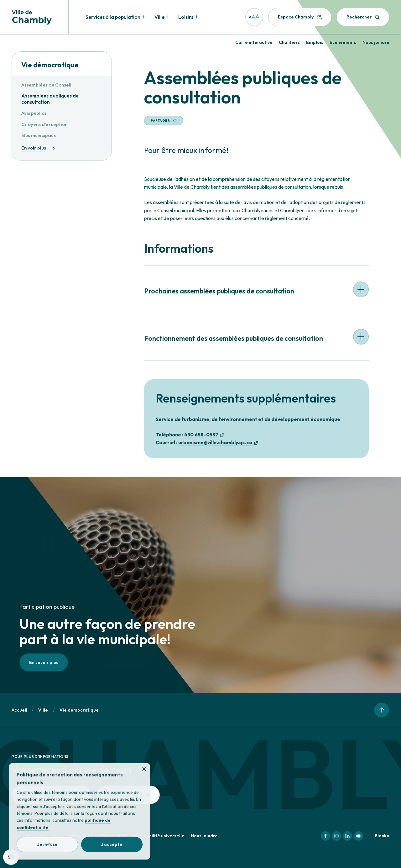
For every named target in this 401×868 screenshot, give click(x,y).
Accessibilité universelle (159, 836)
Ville (43, 710)
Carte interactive (254, 42)
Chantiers (289, 42)
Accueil (19, 710)
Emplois (315, 42)
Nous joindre (376, 42)
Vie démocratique (50, 65)
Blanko (382, 836)
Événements (343, 42)
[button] (256, 294)
